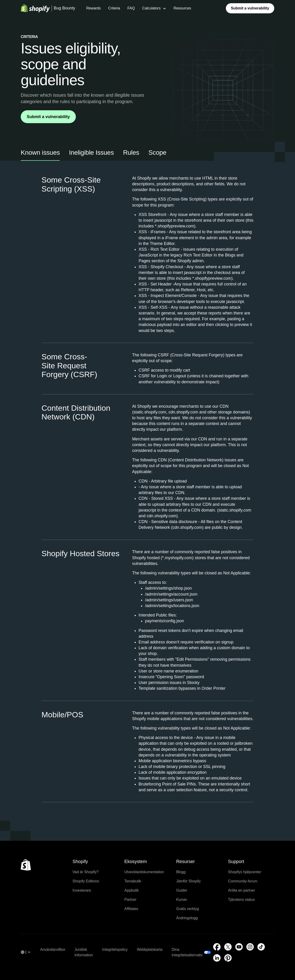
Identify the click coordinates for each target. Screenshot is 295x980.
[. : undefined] (26, 952)
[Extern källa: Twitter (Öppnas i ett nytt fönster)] (228, 947)
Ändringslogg (187, 918)
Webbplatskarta (150, 949)
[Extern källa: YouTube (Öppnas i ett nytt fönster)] (239, 947)
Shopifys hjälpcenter (245, 872)
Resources (182, 8)
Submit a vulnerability (250, 8)
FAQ (131, 8)
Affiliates (131, 909)
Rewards (93, 8)
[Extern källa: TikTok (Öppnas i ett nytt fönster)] (261, 947)
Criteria (114, 8)
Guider (182, 890)
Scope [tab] (157, 153)
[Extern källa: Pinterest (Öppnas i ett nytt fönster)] (228, 958)
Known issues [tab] (40, 153)
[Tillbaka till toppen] (26, 865)
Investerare (82, 890)
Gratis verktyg (187, 909)
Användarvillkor (53, 949)
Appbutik (132, 890)
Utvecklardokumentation (144, 872)
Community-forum (243, 881)
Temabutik (133, 881)
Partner (130, 900)
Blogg (181, 872)
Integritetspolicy (115, 949)
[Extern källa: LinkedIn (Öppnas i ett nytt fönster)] (217, 958)
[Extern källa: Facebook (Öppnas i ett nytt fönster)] (217, 947)
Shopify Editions (86, 881)
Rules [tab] (131, 153)
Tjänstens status (241, 900)
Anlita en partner (241, 890)
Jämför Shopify (188, 881)
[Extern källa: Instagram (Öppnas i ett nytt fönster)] (250, 947)
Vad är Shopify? (86, 872)
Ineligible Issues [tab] (91, 153)
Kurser (181, 900)
